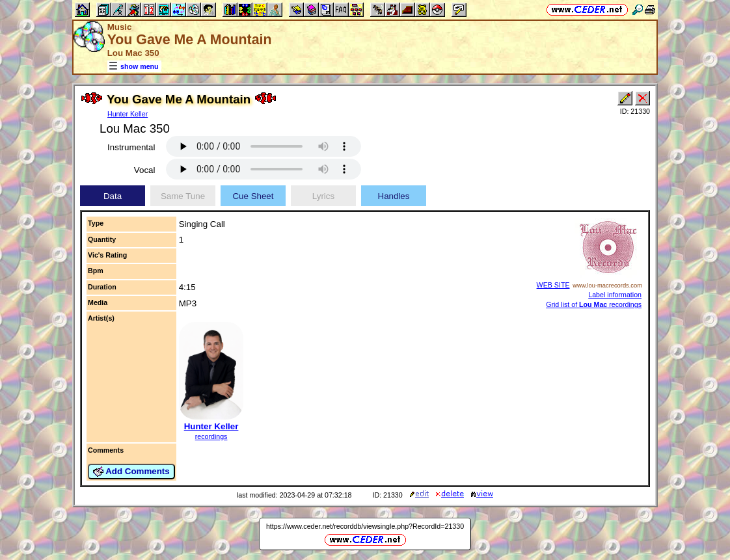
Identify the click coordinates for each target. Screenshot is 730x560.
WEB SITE (553, 285)
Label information (615, 295)
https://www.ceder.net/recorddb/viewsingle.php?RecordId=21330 (365, 526)
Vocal (145, 170)
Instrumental (131, 147)
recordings (211, 436)
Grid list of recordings (594, 304)
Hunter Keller (128, 114)
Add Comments (131, 472)
